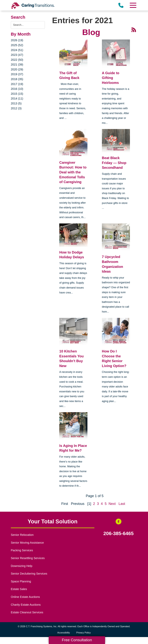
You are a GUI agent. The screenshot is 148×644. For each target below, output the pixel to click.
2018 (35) (17, 79)
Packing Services (22, 550)
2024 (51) (17, 50)
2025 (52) (17, 45)
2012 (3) (16, 108)
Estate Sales (19, 589)
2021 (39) (17, 65)
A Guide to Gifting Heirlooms (111, 78)
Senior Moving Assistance (27, 543)
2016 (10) (17, 89)
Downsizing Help (22, 566)
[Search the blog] (28, 25)
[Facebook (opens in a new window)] (119, 522)
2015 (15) (17, 94)
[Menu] (133, 5)
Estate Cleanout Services (27, 612)
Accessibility (64, 633)
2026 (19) (17, 40)
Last (122, 504)
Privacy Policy (84, 633)
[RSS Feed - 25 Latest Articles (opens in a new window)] (134, 29)
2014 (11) (17, 98)
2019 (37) (17, 74)
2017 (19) (17, 84)
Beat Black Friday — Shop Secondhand (114, 163)
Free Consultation (77, 640)
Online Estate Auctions (25, 597)
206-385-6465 (118, 534)
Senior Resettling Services (28, 558)
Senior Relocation (22, 535)
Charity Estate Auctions (26, 605)
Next (112, 504)
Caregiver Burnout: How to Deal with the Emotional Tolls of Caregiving (73, 172)
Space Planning (21, 581)
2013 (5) (16, 103)
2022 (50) (17, 60)
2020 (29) (17, 69)
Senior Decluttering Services (29, 574)
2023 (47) (17, 55)
